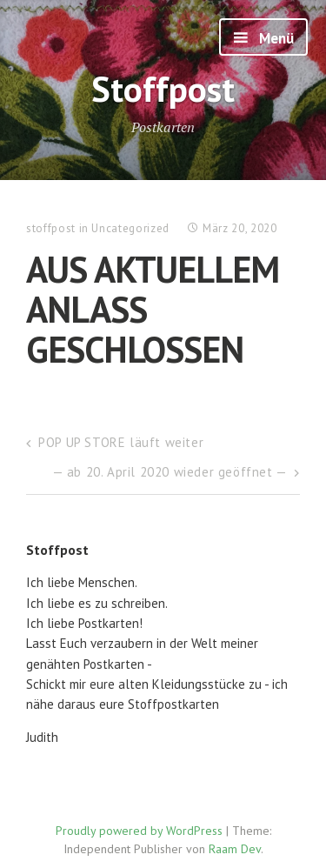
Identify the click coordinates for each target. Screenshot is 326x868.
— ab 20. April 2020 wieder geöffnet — (170, 472)
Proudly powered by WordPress (139, 831)
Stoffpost (163, 88)
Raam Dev (235, 849)
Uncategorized (130, 228)
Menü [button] (275, 38)
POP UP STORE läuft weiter (121, 442)
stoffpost (51, 228)
